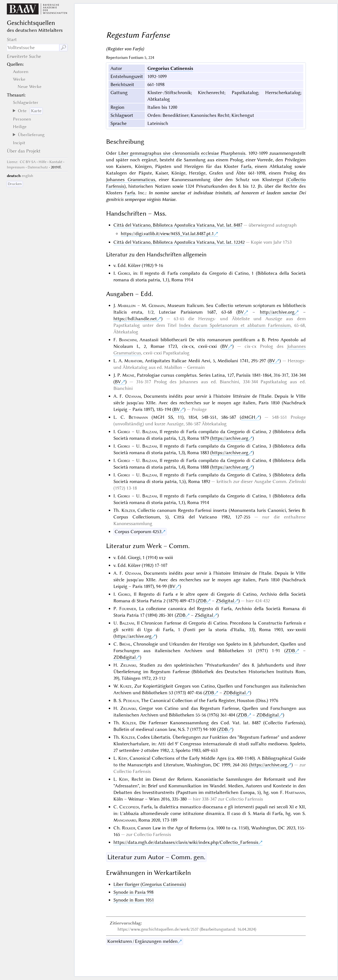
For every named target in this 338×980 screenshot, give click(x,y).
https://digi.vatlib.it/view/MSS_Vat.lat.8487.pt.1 (167, 234)
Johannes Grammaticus (131, 180)
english (27, 176)
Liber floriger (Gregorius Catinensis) (150, 884)
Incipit (19, 143)
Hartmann (295, 792)
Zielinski (128, 665)
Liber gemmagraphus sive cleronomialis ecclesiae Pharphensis (182, 153)
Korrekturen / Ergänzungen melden (142, 941)
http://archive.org (277, 312)
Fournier (128, 609)
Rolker (129, 828)
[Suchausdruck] (33, 48)
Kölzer (128, 510)
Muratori (133, 361)
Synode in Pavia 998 (133, 892)
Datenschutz (38, 167)
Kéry (123, 758)
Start (12, 39)
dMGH (248, 417)
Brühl (125, 644)
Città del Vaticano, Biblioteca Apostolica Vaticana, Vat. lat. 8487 (178, 225)
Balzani (150, 432)
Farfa (246, 166)
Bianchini (128, 340)
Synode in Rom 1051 (134, 900)
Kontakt (56, 162)
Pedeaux (131, 700)
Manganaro (125, 820)
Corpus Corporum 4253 (138, 532)
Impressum (16, 167)
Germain (157, 305)
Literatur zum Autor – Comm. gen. (156, 857)
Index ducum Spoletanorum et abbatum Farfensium (235, 325)
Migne (128, 375)
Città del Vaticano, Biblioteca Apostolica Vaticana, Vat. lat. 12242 (179, 242)
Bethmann (138, 417)
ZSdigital (225, 601)
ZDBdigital (125, 657)
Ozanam (133, 396)
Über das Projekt (24, 151)
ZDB (202, 601)
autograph (286, 225)
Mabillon (127, 305)
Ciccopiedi (129, 807)
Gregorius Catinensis (170, 68)
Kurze (126, 686)
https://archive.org (230, 438)
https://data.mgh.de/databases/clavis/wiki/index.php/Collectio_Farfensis (186, 842)
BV (241, 312)
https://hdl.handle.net (135, 319)
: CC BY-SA (21, 162)
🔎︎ (63, 48)
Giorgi (124, 273)
